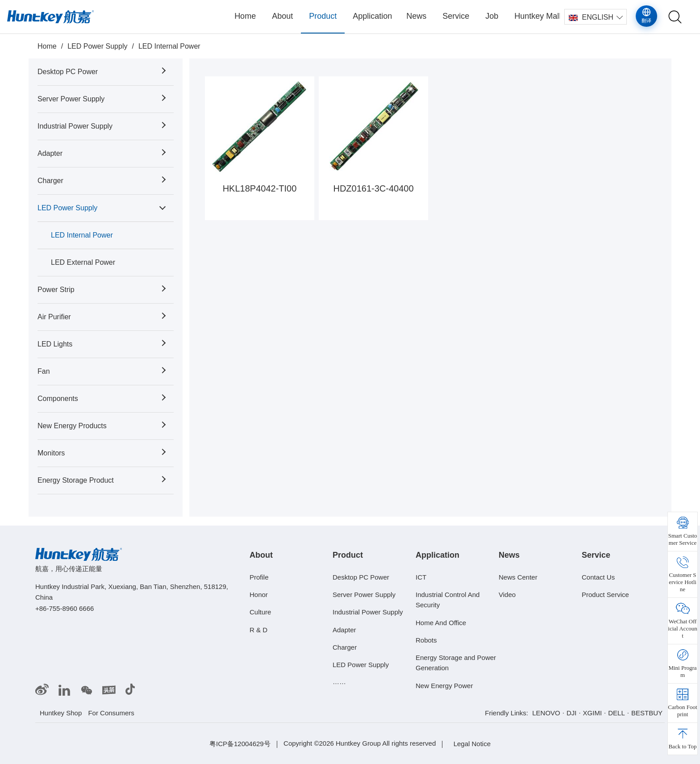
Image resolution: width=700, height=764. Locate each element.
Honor (259, 595)
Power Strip (56, 290)
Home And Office (441, 622)
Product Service (605, 595)
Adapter (50, 153)
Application (372, 16)
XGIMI (593, 713)
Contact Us (598, 577)
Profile (259, 577)
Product (323, 16)
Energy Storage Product (76, 480)
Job (492, 16)
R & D (258, 629)
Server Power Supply (71, 99)
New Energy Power (444, 686)
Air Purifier (54, 317)
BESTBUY (647, 713)
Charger (50, 181)
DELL (617, 713)
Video (507, 595)
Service (456, 16)
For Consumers (111, 713)
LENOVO (546, 713)
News (416, 16)
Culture (260, 612)
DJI (572, 713)
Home (245, 16)
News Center (518, 577)
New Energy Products (72, 426)
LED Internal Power (169, 46)
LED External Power (83, 262)
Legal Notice (472, 744)
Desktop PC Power (68, 72)
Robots (426, 640)
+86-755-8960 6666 (65, 608)
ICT (421, 577)
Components (58, 399)
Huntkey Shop (61, 713)
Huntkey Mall (537, 16)
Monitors (51, 453)
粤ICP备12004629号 (240, 744)
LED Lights (55, 344)
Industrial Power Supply (75, 126)
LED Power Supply (97, 46)
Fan (44, 371)
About (282, 16)
